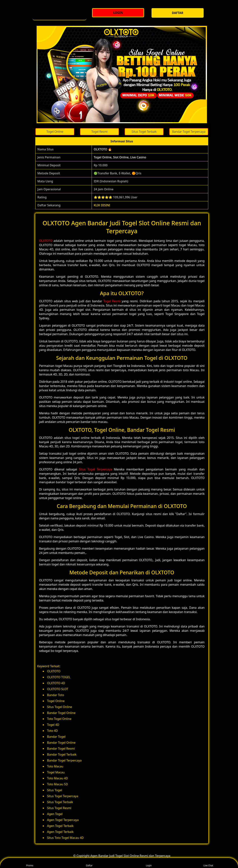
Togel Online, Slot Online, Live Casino (120, 157)
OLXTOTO (46, 241)
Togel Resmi (112, 301)
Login (149, 863)
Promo (30, 863)
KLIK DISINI (102, 205)
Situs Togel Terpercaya (95, 469)
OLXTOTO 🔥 (103, 149)
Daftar (89, 863)
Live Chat (208, 863)
